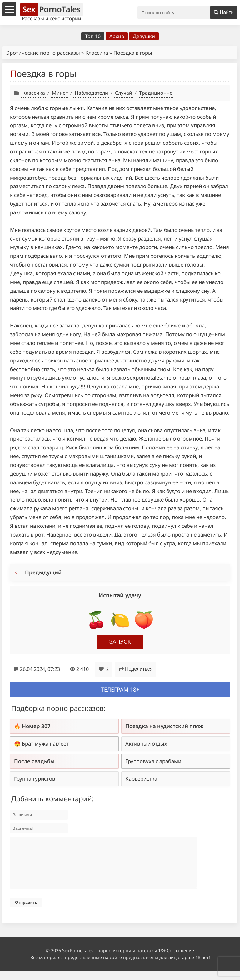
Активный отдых (146, 744)
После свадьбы (34, 761)
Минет (60, 93)
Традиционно (156, 93)
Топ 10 (93, 36)
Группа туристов (35, 779)
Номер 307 (36, 726)
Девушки (144, 36)
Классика (97, 53)
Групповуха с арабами (153, 761)
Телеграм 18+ (120, 689)
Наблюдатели (91, 93)
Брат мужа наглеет (45, 744)
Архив (117, 36)
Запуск (120, 642)
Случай (124, 93)
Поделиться (136, 669)
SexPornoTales (78, 960)
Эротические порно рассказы (43, 53)
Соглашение (180, 960)
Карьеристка (141, 779)
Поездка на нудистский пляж (164, 726)
